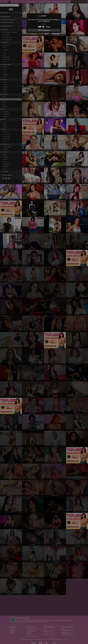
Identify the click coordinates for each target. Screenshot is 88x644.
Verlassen (44, 24)
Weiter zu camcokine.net (44, 30)
